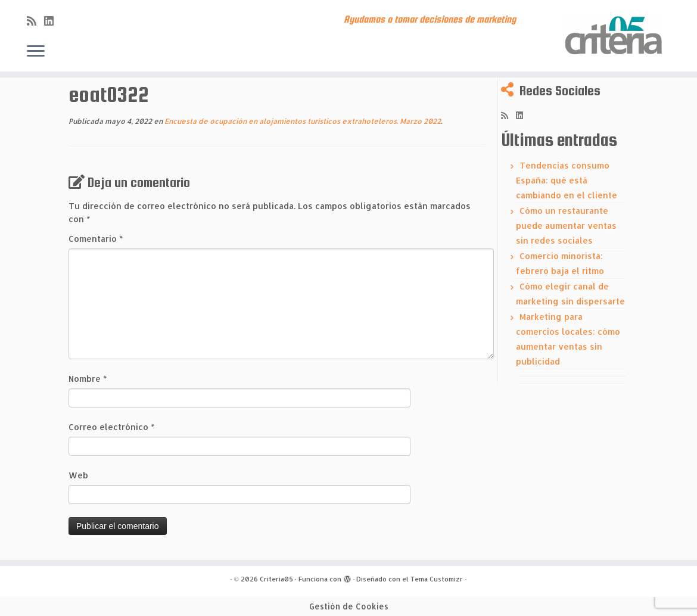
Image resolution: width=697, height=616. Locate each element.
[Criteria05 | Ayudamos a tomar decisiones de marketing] (615, 36)
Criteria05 (276, 579)
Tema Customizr (437, 579)
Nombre (88, 379)
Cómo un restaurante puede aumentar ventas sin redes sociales (566, 225)
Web (78, 475)
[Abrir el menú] (36, 52)
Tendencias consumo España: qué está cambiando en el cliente (567, 180)
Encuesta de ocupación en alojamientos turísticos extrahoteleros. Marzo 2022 (302, 121)
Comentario (96, 239)
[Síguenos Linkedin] (53, 21)
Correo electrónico (111, 427)
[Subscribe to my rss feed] (35, 21)
